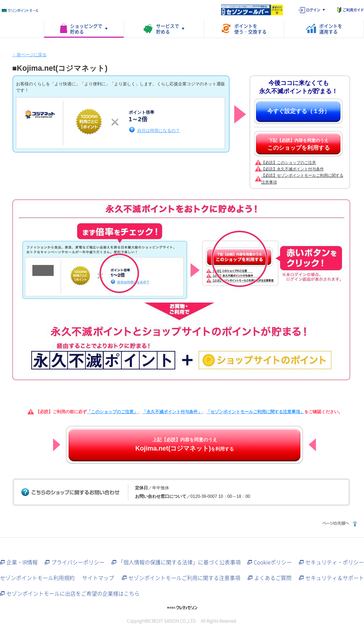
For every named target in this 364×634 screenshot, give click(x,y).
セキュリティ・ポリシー (335, 562)
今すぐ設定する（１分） (299, 111)
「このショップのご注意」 (112, 412)
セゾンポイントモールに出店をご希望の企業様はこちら (73, 593)
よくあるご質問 (273, 578)
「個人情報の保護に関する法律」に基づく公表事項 (179, 562)
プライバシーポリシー (78, 562)
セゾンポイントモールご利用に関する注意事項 (184, 578)
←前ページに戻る (30, 55)
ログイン (313, 10)
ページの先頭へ (339, 523)
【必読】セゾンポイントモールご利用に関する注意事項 (302, 179)
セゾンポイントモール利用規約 (37, 578)
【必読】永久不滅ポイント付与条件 (293, 169)
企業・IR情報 (22, 562)
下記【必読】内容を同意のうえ (299, 144)
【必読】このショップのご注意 (289, 163)
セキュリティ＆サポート (335, 578)
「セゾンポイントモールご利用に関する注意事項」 (255, 412)
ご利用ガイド (353, 10)
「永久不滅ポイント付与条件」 (172, 412)
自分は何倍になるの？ (159, 130)
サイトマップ (98, 578)
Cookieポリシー (273, 562)
